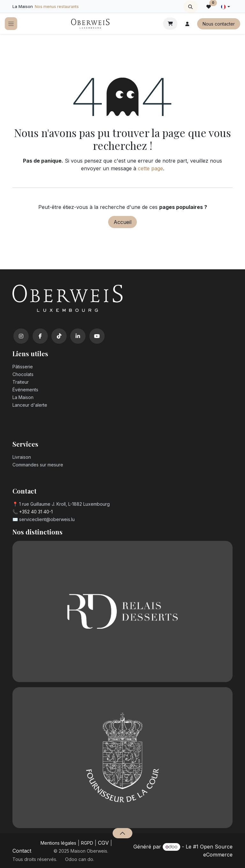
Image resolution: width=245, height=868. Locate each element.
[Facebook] (40, 336)
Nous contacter (219, 24)
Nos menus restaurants (57, 7)
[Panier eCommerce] (170, 24)
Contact (22, 851)
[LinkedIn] (78, 336)
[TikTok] (59, 336)
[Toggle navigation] (11, 24)
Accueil (122, 222)
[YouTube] (97, 336)
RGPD (87, 843)
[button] (191, 7)
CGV (103, 843)
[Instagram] (21, 336)
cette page (150, 168)
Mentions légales (58, 843)
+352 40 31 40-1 (36, 512)
